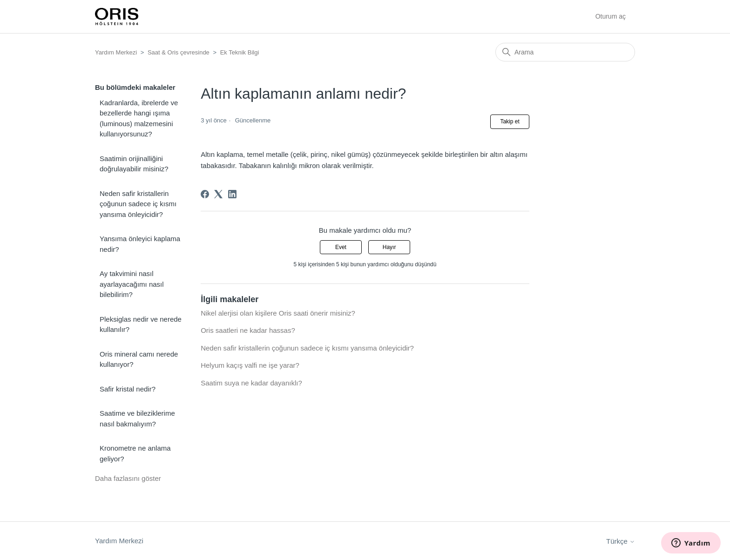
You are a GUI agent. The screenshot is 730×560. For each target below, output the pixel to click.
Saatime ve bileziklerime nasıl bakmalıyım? (137, 418)
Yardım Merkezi (116, 52)
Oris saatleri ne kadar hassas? (248, 330)
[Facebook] (205, 194)
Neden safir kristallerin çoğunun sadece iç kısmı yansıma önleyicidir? (138, 204)
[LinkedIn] (232, 194)
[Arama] (565, 52)
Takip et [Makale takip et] (510, 121)
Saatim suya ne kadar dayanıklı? (251, 383)
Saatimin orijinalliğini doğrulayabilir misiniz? (134, 164)
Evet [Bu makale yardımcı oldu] (341, 247)
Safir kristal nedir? (128, 389)
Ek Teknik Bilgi (240, 52)
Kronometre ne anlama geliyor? (135, 453)
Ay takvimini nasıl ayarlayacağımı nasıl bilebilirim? (132, 284)
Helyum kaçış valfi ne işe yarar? (250, 365)
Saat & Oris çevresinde (179, 52)
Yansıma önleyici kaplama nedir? (140, 244)
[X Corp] (218, 194)
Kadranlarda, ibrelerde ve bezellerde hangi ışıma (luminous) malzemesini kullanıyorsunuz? (139, 118)
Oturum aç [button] (611, 16)
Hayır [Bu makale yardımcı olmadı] (389, 247)
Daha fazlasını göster (128, 478)
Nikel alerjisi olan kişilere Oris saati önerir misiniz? (278, 313)
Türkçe (621, 541)
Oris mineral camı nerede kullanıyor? (139, 359)
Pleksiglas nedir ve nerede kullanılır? (141, 324)
